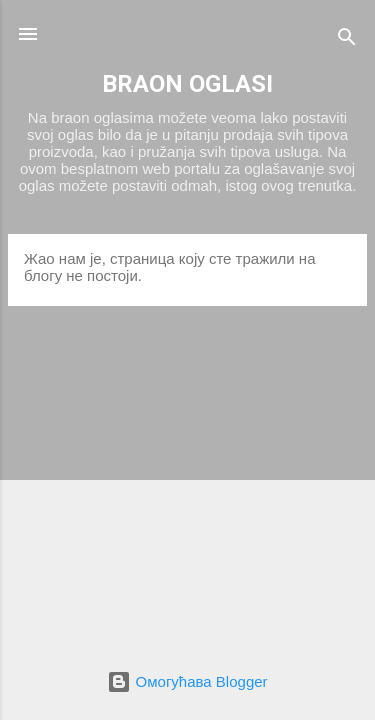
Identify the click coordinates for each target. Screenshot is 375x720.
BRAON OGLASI (187, 84)
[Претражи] (347, 40)
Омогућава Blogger (187, 681)
